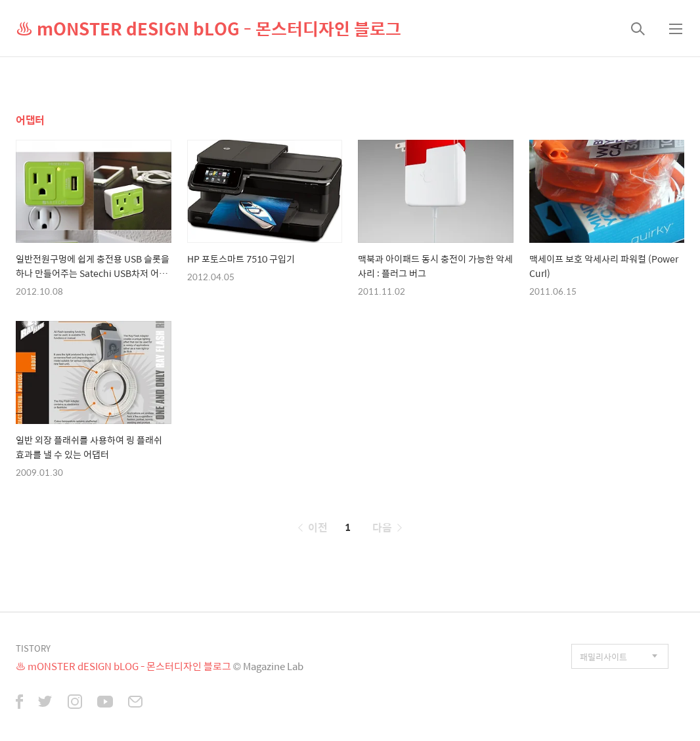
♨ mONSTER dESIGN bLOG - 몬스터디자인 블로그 (208, 28)
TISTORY (33, 648)
